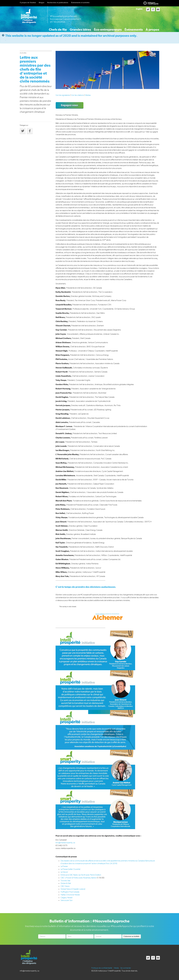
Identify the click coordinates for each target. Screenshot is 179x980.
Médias (88, 95)
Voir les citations (77, 95)
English (139, 9)
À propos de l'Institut (28, 3)
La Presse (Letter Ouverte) (70, 869)
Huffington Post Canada (70, 892)
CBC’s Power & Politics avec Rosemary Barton (79, 877)
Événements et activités (80, 3)
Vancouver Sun (67, 900)
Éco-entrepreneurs (100, 28)
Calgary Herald (66, 897)
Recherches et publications (58, 3)
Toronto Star (65, 880)
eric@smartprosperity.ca (65, 842)
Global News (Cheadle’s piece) (73, 889)
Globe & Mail (66, 883)
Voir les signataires (63, 95)
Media (116, 968)
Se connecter (126, 968)
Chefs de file (44, 28)
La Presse (64, 866)
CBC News (65, 886)
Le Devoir (64, 872)
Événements (128, 28)
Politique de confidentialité (102, 968)
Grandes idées (69, 28)
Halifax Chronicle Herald (70, 894)
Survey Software (100, 613)
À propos (151, 28)
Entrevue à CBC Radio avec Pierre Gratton (81, 875)
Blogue (42, 3)
